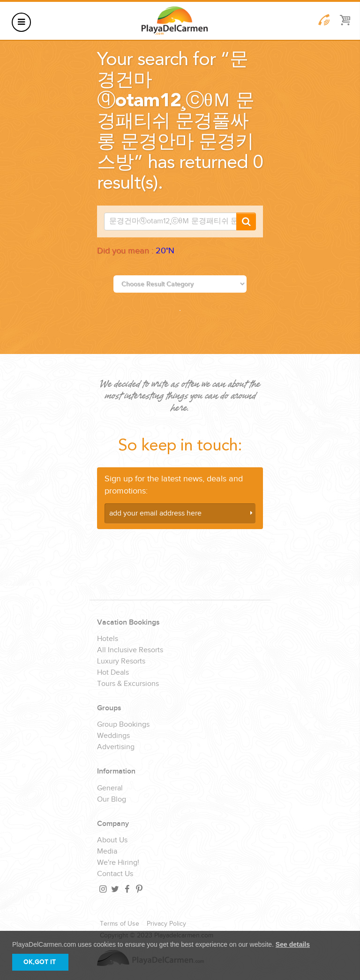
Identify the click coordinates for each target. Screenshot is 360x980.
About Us (112, 840)
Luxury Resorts (121, 662)
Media (107, 852)
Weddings (113, 736)
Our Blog (112, 800)
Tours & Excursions (128, 684)
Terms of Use (120, 924)
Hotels (108, 639)
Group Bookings (123, 725)
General (110, 788)
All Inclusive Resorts (130, 650)
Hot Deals (113, 673)
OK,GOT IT (40, 962)
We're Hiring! (118, 863)
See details (293, 944)
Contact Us (115, 874)
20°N (165, 251)
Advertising (116, 747)
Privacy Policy (166, 924)
